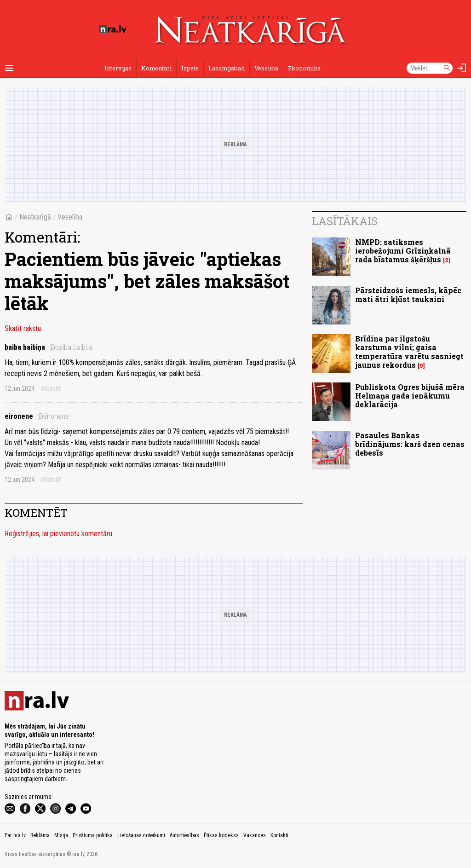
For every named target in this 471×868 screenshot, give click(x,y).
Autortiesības (184, 835)
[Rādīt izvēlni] (9, 68)
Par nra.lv (15, 835)
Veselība (266, 68)
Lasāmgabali (227, 68)
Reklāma (40, 835)
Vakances (255, 835)
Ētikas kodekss (221, 835)
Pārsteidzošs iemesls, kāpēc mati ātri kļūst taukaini (408, 295)
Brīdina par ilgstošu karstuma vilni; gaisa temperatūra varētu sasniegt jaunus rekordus (409, 352)
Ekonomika (304, 68)
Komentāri (156, 68)
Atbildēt (51, 388)
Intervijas (118, 68)
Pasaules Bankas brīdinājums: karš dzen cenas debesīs (410, 444)
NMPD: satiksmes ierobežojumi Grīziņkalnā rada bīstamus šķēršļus (403, 251)
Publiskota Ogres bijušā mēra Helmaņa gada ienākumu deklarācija (410, 396)
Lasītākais (345, 221)
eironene (37, 416)
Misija (61, 835)
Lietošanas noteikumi (141, 835)
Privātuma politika (93, 835)
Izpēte (190, 68)
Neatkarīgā (35, 217)
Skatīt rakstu (23, 328)
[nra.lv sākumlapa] (113, 29)
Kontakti (279, 835)
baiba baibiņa (49, 347)
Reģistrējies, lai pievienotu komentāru (58, 534)
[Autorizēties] (462, 68)
